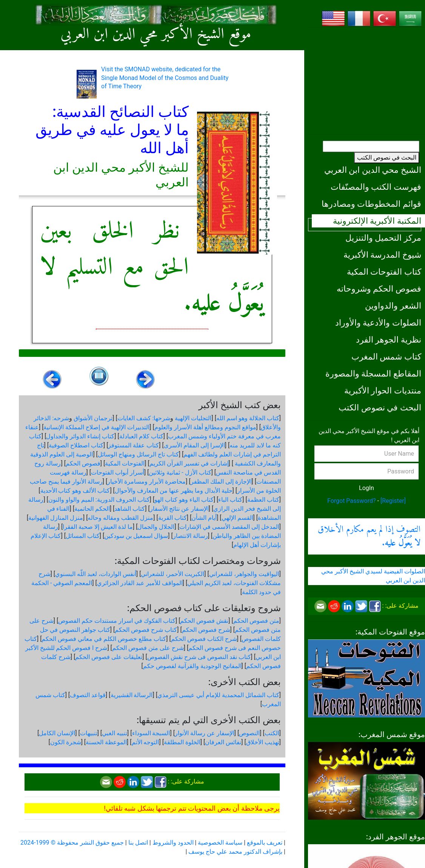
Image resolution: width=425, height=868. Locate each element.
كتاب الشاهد (130, 509)
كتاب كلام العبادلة (141, 436)
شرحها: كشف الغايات (144, 418)
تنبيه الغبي (115, 733)
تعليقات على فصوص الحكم (109, 657)
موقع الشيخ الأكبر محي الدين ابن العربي (156, 35)
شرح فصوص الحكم (206, 630)
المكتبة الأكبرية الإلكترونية (377, 221)
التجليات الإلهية (193, 418)
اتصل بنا (138, 843)
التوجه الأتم (146, 742)
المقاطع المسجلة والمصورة (373, 373)
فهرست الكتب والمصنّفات (376, 187)
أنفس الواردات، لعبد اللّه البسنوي (96, 574)
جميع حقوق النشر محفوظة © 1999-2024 (72, 843)
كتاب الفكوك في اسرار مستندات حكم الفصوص (117, 621)
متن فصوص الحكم (256, 621)
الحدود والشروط (173, 843)
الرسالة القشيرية (132, 695)
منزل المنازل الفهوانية (56, 518)
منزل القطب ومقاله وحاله (120, 518)
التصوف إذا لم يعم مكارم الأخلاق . (369, 536)
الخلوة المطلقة (182, 742)
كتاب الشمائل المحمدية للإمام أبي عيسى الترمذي (218, 695)
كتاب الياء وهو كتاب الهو (184, 500)
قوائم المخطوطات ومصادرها (371, 204)
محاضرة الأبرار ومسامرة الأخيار (146, 482)
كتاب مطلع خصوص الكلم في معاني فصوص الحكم (104, 639)
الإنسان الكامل (57, 733)
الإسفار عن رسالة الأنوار (205, 733)
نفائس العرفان (223, 742)
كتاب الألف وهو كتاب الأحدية (75, 491)
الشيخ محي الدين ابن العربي (373, 170)
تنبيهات (89, 733)
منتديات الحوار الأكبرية (383, 390)
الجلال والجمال (156, 527)
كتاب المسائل (83, 536)
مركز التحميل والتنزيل (383, 238)
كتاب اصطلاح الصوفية (76, 445)
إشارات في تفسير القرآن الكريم (189, 463)
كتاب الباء (230, 500)
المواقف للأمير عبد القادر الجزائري (140, 583)
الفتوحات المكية (125, 463)
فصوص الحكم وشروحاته (379, 289)
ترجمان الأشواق (93, 418)
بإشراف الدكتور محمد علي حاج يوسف (235, 852)
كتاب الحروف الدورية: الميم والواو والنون (99, 500)
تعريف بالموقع (265, 843)
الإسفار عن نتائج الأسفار (179, 509)
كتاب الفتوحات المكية (384, 272)
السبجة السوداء (151, 733)
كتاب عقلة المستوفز (133, 445)
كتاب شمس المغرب (386, 356)
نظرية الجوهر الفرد (389, 340)
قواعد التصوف (88, 695)
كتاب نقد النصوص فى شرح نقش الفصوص (199, 657)
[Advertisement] (366, 81)
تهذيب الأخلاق (263, 742)
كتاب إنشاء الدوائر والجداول (80, 436)
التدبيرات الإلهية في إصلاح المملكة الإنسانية (96, 427)
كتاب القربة (172, 518)
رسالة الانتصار (190, 536)
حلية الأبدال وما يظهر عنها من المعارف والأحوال (174, 491)
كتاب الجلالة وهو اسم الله (248, 418)
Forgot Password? (352, 501)
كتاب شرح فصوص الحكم (146, 630)
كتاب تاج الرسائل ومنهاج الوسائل (138, 454)
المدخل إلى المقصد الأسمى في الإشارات (229, 527)
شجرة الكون (66, 742)
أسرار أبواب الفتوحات (118, 472)
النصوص (249, 733)
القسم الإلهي (237, 518)
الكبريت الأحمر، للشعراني (172, 574)
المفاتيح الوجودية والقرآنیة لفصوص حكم (192, 666)
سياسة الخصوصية (220, 843)
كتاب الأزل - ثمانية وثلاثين (180, 472)
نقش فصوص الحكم (204, 621)
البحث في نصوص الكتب (387, 157)
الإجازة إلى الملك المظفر (221, 482)
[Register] (393, 501)
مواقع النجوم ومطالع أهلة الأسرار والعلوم (205, 427)
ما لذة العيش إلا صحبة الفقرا (98, 527)
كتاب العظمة (263, 500)
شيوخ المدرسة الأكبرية (382, 255)
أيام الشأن (204, 518)
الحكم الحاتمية (92, 509)
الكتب (272, 733)
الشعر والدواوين (393, 306)
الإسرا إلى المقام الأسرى (194, 445)
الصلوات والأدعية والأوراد (378, 323)
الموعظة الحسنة (106, 742)
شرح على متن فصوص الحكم (148, 648)
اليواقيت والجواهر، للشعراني (244, 574)
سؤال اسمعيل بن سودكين (136, 536)
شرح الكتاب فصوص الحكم (204, 639)
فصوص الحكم (83, 463)
